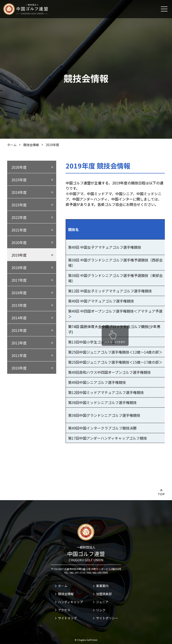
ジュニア (102, 602)
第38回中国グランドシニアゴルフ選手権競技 (104, 415)
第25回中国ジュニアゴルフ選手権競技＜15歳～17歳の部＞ (115, 362)
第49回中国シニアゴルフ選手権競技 (97, 382)
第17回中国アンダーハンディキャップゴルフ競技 (107, 438)
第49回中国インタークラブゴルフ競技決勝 (102, 428)
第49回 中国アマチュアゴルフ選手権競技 (101, 301)
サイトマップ (67, 618)
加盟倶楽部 (104, 594)
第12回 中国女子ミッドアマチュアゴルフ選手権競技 (110, 291)
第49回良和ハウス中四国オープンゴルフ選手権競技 (109, 372)
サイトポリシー (107, 618)
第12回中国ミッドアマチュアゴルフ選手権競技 (106, 392)
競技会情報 (66, 594)
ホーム (63, 586)
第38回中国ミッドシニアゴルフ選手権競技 (102, 402)
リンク (101, 610)
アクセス (64, 610)
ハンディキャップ (70, 602)
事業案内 (102, 586)
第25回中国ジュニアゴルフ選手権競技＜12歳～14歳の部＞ (115, 352)
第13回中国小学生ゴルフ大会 (92, 342)
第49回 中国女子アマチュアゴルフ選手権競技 (105, 247)
